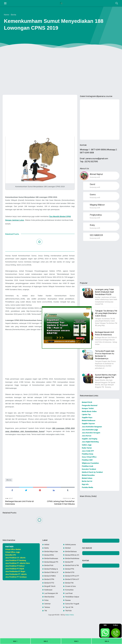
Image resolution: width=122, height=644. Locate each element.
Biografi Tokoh (50, 597)
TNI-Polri (69, 623)
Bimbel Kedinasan (51, 568)
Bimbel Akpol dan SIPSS (51, 561)
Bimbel (68, 557)
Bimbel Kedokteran (72, 568)
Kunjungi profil (95, 179)
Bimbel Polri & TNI (72, 575)
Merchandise (50, 608)
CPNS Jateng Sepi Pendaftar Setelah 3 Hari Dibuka (60, 516)
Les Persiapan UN (51, 605)
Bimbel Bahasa (72, 561)
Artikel (47, 553)
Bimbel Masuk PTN (51, 572)
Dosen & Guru (71, 597)
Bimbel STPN (50, 590)
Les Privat (69, 605)
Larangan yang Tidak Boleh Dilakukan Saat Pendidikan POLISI (104, 294)
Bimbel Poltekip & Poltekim (51, 579)
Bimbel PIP (70, 572)
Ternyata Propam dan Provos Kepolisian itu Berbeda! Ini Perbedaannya (105, 357)
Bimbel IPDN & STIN (72, 564)
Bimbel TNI (70, 594)
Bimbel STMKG (51, 586)
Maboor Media (69, 627)
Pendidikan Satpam (72, 608)
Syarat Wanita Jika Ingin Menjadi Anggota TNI (106, 379)
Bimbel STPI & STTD (72, 586)
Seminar (48, 616)
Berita (10, 492)
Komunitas (70, 601)
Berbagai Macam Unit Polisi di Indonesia (20, 516)
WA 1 (15, 641)
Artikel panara (71, 553)
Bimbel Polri (49, 575)
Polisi (47, 612)
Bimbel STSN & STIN (72, 590)
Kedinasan (49, 601)
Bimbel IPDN (49, 564)
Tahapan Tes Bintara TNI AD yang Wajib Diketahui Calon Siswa (106, 316)
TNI (46, 623)
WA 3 (76, 641)
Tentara (48, 619)
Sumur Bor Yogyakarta (72, 616)
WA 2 (46, 641)
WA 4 (107, 641)
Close (88, 309)
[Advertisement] (61, 73)
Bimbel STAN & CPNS (51, 583)
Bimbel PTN (70, 579)
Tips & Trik (70, 619)
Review (68, 612)
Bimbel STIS (70, 583)
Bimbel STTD (50, 594)
